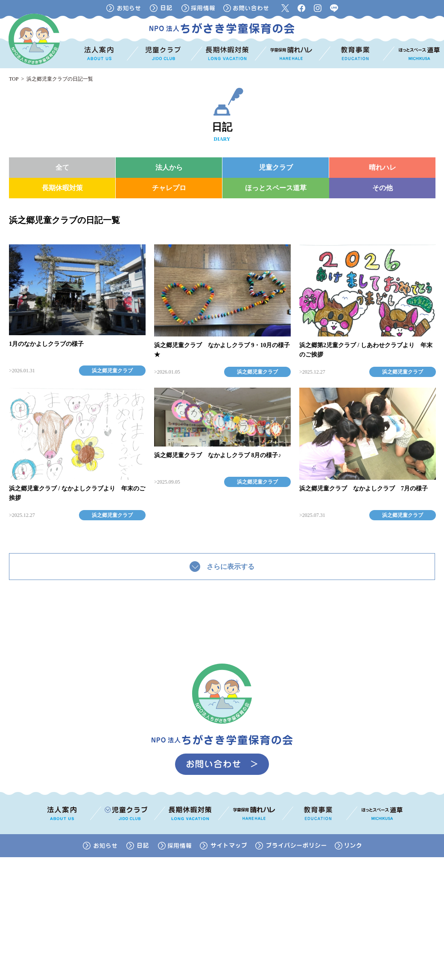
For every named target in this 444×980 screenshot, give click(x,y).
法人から (169, 167)
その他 (383, 188)
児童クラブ (276, 167)
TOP (14, 79)
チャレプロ (169, 188)
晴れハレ (383, 167)
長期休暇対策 (62, 188)
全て (62, 167)
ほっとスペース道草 (276, 188)
